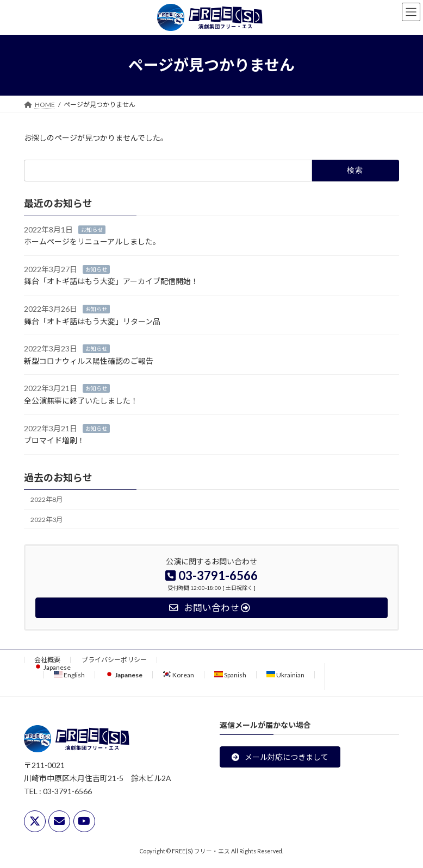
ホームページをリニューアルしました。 (92, 241)
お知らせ (92, 229)
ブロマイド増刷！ (54, 440)
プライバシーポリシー (114, 660)
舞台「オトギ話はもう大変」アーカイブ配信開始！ (111, 281)
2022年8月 (46, 499)
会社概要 (47, 660)
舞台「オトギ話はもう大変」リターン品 (92, 321)
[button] (280, 757)
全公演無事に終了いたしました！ (81, 401)
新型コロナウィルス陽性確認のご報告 (89, 361)
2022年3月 (46, 519)
